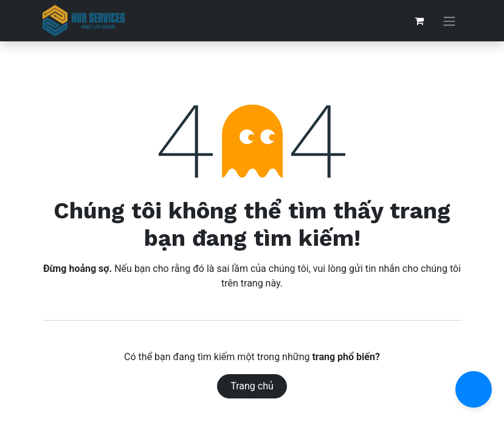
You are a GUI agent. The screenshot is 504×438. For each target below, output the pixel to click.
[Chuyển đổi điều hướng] (449, 21)
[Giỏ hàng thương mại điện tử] (419, 21)
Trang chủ (252, 386)
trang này (261, 283)
